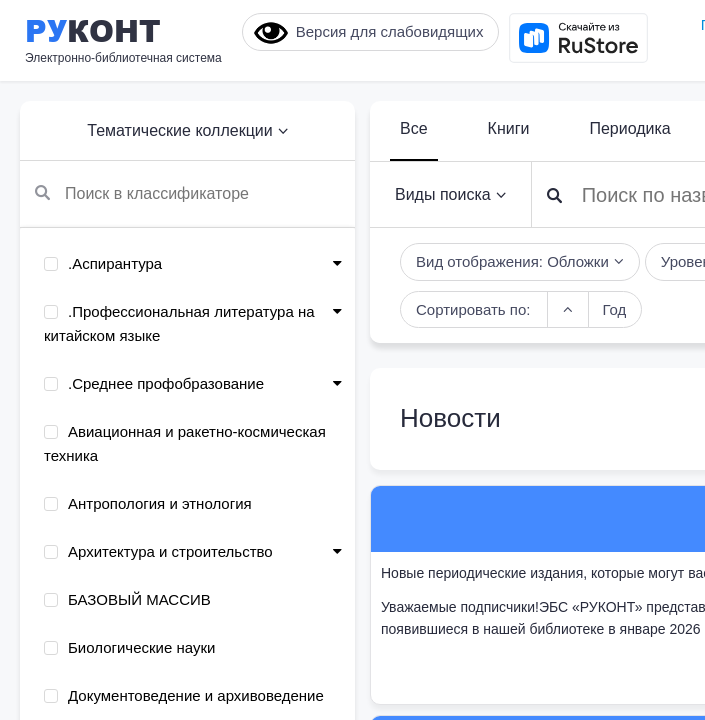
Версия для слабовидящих (369, 33)
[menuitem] (187, 264)
